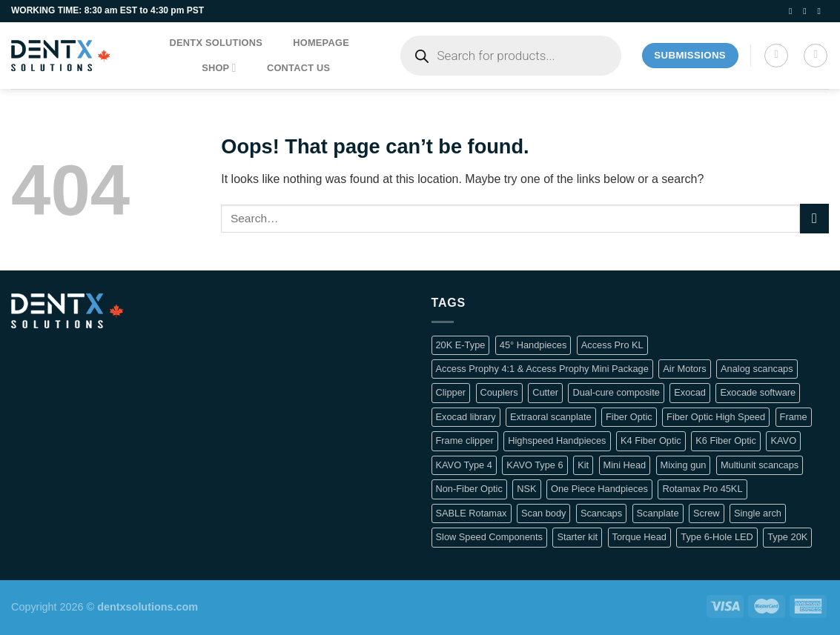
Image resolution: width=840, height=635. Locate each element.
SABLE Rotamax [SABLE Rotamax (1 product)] (472, 513)
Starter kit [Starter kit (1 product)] (577, 537)
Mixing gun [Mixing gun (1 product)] (684, 465)
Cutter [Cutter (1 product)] (545, 392)
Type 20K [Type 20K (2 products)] (787, 537)
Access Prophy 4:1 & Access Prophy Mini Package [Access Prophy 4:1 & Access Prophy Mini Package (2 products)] (542, 369)
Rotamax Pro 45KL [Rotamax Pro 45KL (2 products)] (702, 489)
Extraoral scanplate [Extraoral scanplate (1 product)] (551, 417)
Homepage (321, 43)
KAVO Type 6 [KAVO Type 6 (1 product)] (535, 465)
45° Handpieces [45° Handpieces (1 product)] (533, 345)
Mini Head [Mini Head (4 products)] (625, 465)
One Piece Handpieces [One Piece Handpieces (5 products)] (599, 489)
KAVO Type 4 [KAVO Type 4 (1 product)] (464, 465)
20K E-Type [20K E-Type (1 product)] (461, 345)
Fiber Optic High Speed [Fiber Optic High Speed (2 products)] (716, 417)
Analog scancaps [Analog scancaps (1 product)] (757, 369)
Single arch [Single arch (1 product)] (758, 513)
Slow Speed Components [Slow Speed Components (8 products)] (489, 537)
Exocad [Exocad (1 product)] (690, 392)
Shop (219, 68)
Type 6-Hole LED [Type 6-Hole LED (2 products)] (717, 537)
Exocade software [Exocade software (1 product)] (758, 392)
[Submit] (814, 218)
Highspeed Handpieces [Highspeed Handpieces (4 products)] (557, 440)
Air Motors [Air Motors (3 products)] (684, 369)
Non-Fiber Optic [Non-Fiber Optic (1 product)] (469, 489)
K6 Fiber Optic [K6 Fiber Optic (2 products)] (726, 440)
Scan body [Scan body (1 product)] (543, 513)
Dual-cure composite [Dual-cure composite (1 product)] (616, 392)
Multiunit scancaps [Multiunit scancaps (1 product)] (760, 465)
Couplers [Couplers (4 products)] (499, 392)
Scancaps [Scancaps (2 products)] (601, 513)
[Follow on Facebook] (793, 11)
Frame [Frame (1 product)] (794, 417)
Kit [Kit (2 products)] (583, 465)
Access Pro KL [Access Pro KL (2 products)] (612, 345)
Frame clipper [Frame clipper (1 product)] (465, 440)
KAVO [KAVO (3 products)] (783, 440)
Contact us (299, 68)
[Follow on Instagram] (807, 11)
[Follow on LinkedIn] (821, 11)
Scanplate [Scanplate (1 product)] (658, 513)
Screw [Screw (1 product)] (707, 513)
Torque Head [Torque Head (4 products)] (639, 537)
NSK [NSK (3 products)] (526, 489)
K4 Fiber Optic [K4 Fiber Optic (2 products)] (651, 440)
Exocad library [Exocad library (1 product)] (466, 417)
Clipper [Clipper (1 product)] (451, 392)
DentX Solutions (216, 43)
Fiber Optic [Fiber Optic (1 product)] (629, 417)
